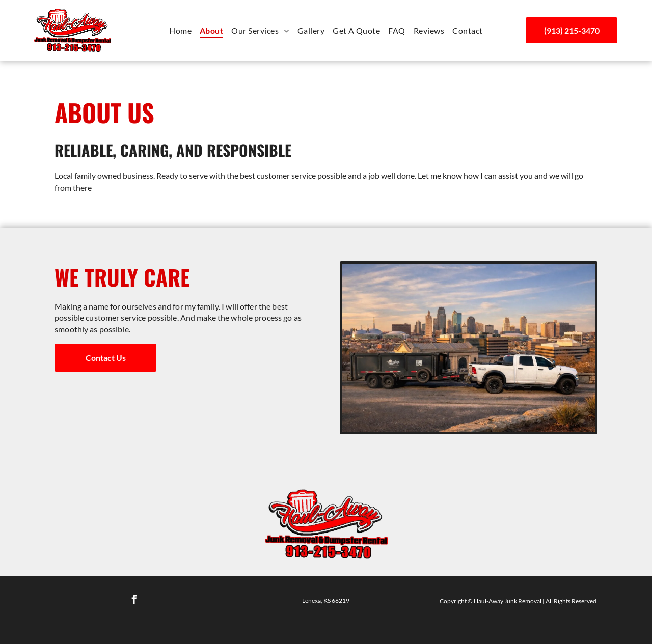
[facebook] (134, 601)
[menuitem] (180, 30)
